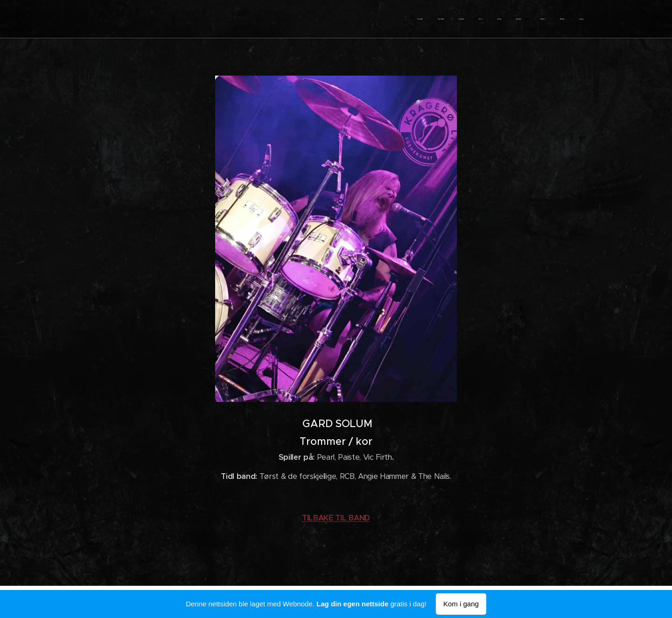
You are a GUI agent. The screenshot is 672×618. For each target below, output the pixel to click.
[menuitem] (462, 19)
